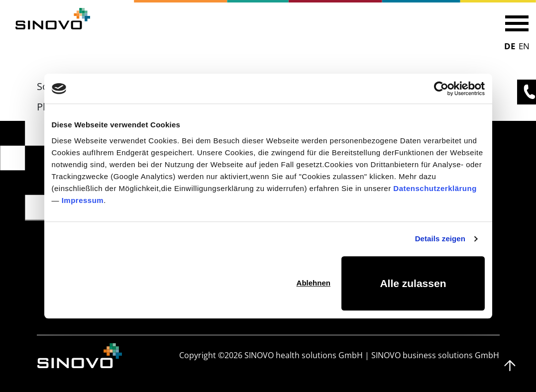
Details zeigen (440, 239)
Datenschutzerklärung (435, 188)
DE (510, 46)
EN (524, 46)
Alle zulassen (413, 283)
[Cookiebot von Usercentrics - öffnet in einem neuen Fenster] (441, 89)
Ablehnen (314, 283)
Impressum (83, 200)
